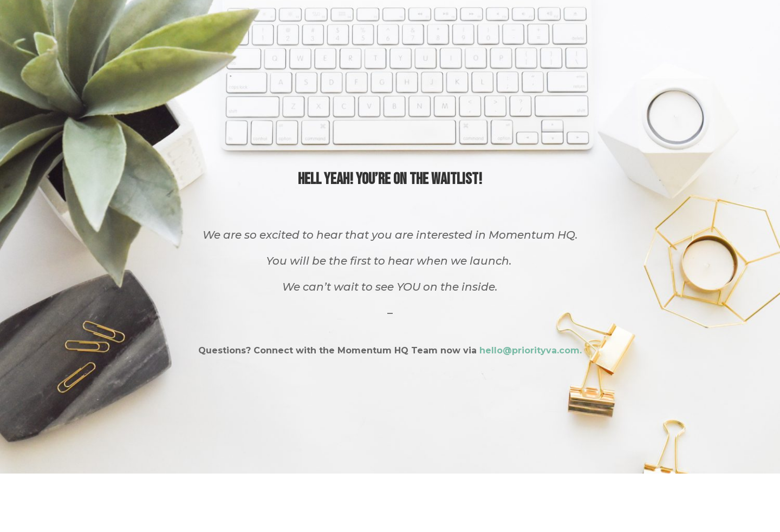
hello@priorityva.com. (531, 350)
